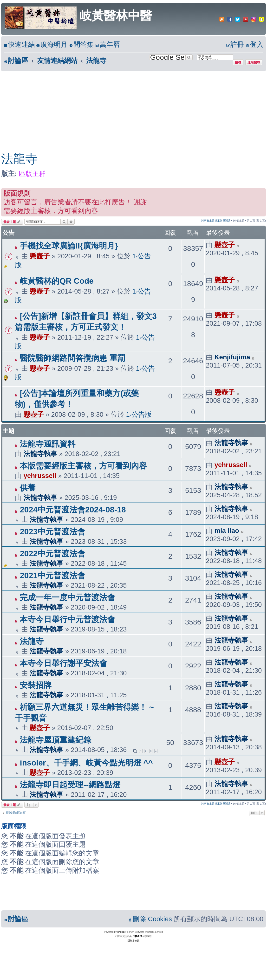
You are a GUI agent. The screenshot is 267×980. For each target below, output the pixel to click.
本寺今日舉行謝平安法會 (63, 663)
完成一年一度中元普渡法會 (67, 597)
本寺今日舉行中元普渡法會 (67, 619)
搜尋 (238, 62)
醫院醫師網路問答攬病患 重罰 (72, 358)
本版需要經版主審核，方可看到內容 (83, 466)
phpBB (121, 932)
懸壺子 (40, 256)
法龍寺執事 (40, 454)
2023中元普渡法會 (52, 532)
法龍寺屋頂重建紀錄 (55, 740)
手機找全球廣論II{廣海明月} (69, 246)
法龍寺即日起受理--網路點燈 (70, 785)
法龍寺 (19, 159)
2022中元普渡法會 (52, 554)
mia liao (227, 531)
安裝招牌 (36, 685)
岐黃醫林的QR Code (57, 281)
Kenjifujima (232, 357)
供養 (28, 488)
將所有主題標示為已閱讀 (216, 221)
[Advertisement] (129, 107)
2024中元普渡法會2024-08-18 (73, 510)
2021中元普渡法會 (52, 575)
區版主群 (32, 174)
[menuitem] (52, 45)
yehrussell (40, 476)
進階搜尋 (254, 62)
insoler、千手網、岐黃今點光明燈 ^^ (86, 763)
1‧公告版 (139, 414)
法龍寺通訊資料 (48, 444)
